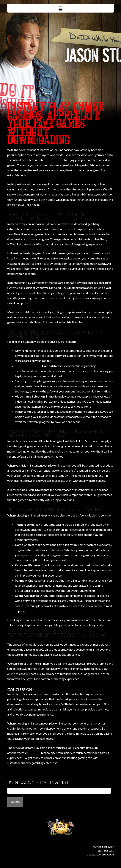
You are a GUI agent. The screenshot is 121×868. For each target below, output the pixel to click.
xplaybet (35, 753)
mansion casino (54, 160)
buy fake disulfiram (28, 366)
